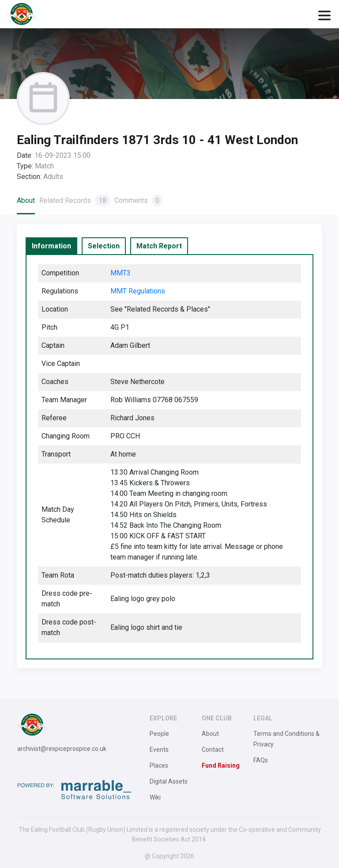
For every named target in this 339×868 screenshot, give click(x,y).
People (159, 734)
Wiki (155, 797)
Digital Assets (169, 781)
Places (159, 765)
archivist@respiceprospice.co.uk (62, 749)
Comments (139, 200)
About (26, 200)
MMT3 (121, 273)
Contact (213, 750)
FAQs (261, 760)
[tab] (51, 246)
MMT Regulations (138, 291)
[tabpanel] (169, 457)
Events (159, 750)
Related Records (75, 200)
